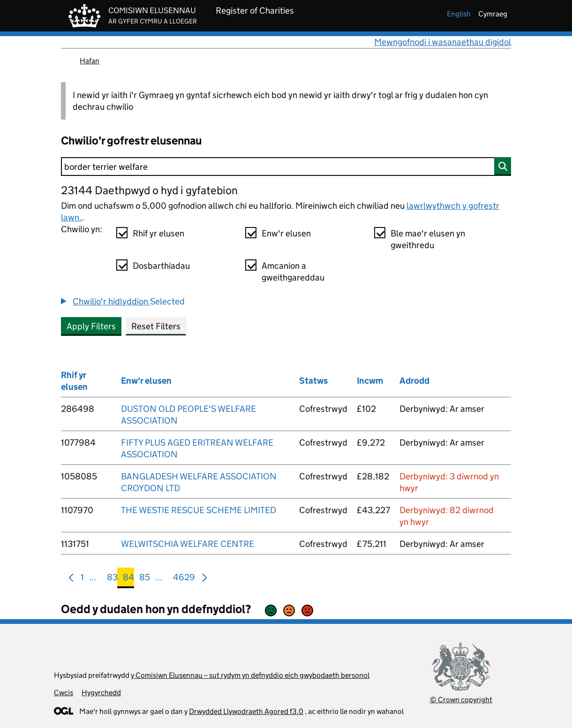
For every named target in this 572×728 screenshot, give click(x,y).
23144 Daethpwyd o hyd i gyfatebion (149, 190)
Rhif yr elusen (158, 233)
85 (145, 579)
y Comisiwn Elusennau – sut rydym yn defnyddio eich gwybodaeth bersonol (250, 675)
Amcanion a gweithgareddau (293, 272)
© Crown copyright (461, 700)
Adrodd (414, 381)
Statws (313, 381)
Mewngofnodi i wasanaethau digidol (443, 42)
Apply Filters (91, 326)
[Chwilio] (286, 167)
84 (128, 579)
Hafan (90, 61)
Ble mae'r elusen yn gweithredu (428, 239)
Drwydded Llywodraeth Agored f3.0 (246, 711)
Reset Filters (156, 326)
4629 (184, 579)
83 (112, 579)
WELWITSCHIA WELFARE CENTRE (188, 544)
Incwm (370, 381)
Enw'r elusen (286, 233)
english (459, 14)
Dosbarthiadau (161, 266)
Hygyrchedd (101, 693)
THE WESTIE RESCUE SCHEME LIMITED (199, 510)
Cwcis (64, 693)
